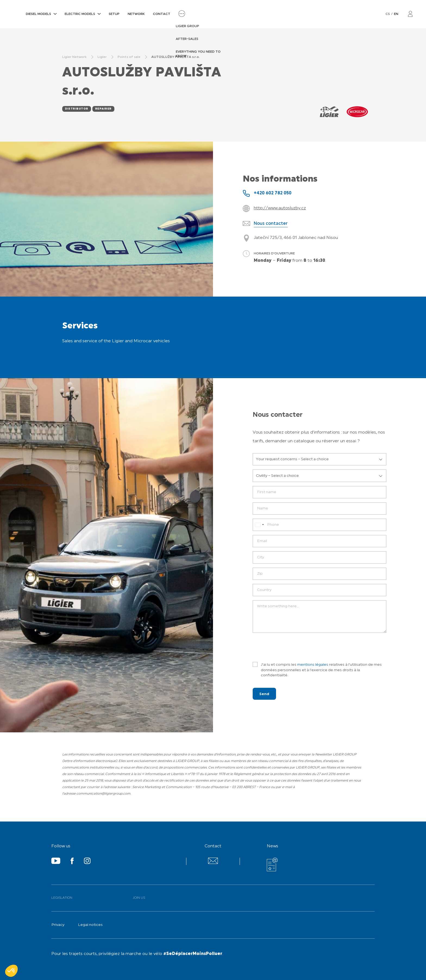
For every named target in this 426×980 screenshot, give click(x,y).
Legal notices (90, 925)
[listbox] (320, 459)
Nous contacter (271, 224)
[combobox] (259, 525)
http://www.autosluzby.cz (280, 208)
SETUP (114, 14)
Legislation (62, 898)
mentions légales (313, 665)
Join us (139, 898)
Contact (162, 14)
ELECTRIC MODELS (80, 14)
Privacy (58, 925)
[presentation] (294, 648)
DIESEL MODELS (38, 14)
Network (136, 14)
